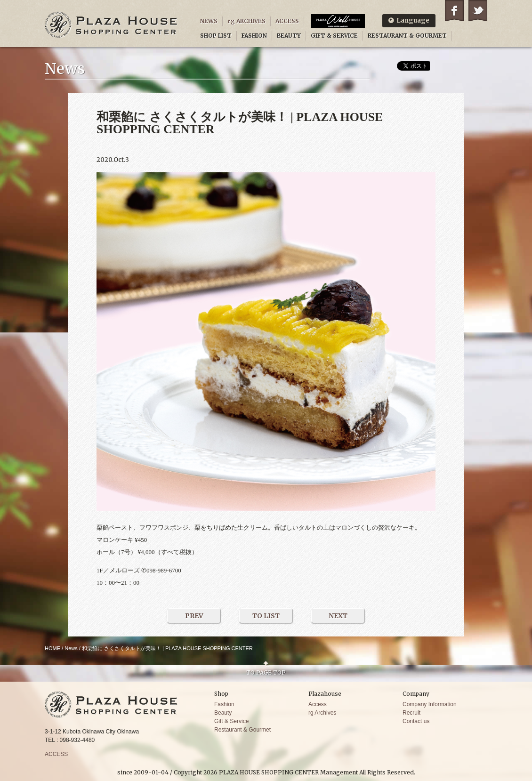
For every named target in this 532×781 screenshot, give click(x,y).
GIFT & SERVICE (334, 36)
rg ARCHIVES (246, 21)
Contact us (416, 721)
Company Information (430, 704)
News (71, 648)
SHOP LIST (216, 36)
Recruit (411, 713)
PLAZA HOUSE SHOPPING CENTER (111, 25)
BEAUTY (289, 36)
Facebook (454, 11)
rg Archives (322, 713)
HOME (52, 648)
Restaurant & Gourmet (242, 730)
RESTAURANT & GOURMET (407, 36)
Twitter (478, 11)
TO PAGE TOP (266, 672)
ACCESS (287, 21)
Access (318, 704)
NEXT (338, 616)
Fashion (224, 704)
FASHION (254, 36)
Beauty (223, 713)
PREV (194, 616)
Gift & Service (231, 721)
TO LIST (266, 616)
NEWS (209, 21)
